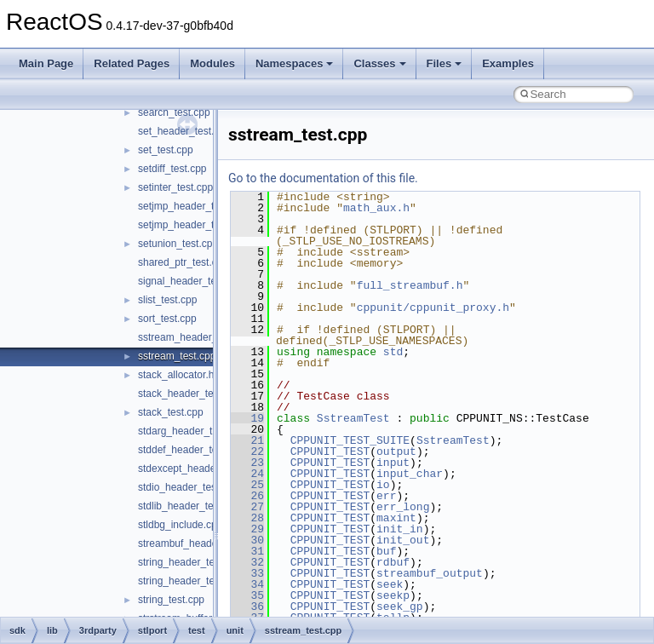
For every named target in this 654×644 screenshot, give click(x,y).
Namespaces (295, 63)
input (393, 463)
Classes (379, 63)
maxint (396, 518)
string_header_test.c (184, 562)
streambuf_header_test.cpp (200, 543)
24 (247, 474)
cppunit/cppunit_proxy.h (433, 308)
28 (247, 518)
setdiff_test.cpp (172, 169)
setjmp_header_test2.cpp (195, 225)
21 (247, 440)
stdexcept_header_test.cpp (199, 469)
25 (247, 485)
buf (386, 551)
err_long (403, 507)
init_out (403, 540)
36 (247, 607)
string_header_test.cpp (190, 581)
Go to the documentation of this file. (323, 178)
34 (247, 584)
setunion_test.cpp (178, 244)
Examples (508, 63)
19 (247, 418)
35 (247, 595)
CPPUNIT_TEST (330, 451)
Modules (212, 63)
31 (247, 551)
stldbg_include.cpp (180, 525)
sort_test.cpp (167, 319)
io (383, 485)
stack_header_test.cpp (189, 394)
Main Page (46, 63)
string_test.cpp (171, 600)
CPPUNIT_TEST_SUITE (350, 440)
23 (247, 463)
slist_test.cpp (167, 300)
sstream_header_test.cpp (195, 337)
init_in (400, 529)
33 (247, 573)
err (386, 496)
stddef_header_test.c (186, 450)
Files (445, 63)
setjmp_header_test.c (187, 206)
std (393, 352)
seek (390, 584)
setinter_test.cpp (175, 187)
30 (247, 540)
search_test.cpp (174, 112)
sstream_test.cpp (177, 356)
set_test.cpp (166, 150)
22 (247, 451)
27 (247, 507)
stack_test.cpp (171, 412)
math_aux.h (376, 208)
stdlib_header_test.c (184, 506)
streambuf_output (430, 573)
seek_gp (400, 607)
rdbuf (393, 562)
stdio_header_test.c (183, 487)
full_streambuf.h (410, 285)
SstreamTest (353, 418)
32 (247, 562)
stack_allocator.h (176, 375)
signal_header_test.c (185, 281)
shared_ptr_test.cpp (183, 262)
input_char (410, 474)
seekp (393, 595)
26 (247, 496)
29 (247, 529)
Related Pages (132, 63)
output (396, 451)
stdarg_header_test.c (186, 431)
